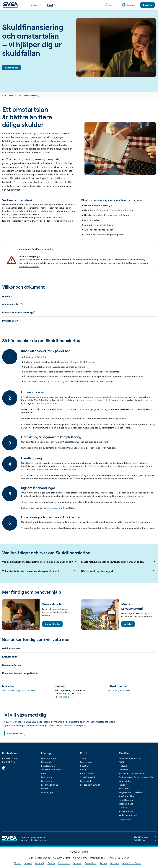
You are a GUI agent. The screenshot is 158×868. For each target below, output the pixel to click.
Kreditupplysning (50, 785)
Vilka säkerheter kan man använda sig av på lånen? (40, 571)
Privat (12, 95)
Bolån (83, 770)
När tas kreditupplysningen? (119, 571)
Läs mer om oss (15, 733)
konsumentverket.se (29, 266)
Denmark (40, 863)
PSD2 (122, 762)
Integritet (124, 785)
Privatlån (85, 766)
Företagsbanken (49, 758)
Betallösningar (48, 766)
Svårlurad (124, 789)
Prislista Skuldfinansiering (18, 312)
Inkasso (45, 789)
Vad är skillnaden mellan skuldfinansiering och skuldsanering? (40, 561)
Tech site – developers (52, 770)
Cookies (123, 807)
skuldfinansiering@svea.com (18, 691)
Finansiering (47, 762)
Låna (19, 95)
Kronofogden (10, 657)
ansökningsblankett (105, 397)
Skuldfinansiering (89, 777)
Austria (103, 863)
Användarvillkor (127, 796)
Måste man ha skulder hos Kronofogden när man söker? (119, 561)
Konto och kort (88, 773)
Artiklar (128, 624)
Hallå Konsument (12, 648)
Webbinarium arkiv (128, 815)
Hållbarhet (124, 766)
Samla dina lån (52, 624)
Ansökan (8, 296)
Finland (18, 863)
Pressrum (124, 770)
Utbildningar (47, 792)
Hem (4, 95)
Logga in (148, 5)
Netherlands (64, 863)
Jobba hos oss (126, 811)
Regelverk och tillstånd (130, 792)
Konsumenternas (12, 665)
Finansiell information (130, 758)
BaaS (44, 773)
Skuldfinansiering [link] (32, 95)
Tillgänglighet (126, 804)
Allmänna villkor (13, 304)
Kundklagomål (126, 800)
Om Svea (125, 753)
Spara (83, 758)
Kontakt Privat (9, 762)
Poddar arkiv (125, 819)
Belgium (77, 863)
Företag (46, 753)
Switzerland (91, 863)
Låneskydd (85, 781)
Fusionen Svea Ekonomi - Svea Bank (137, 777)
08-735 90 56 (64, 697)
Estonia (51, 863)
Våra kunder (125, 781)
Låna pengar (86, 762)
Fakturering (47, 781)
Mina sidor (52, 508)
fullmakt (59, 409)
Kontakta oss (11, 68)
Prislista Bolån (12, 321)
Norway (28, 863)
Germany (115, 863)
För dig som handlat (90, 785)
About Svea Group (132, 863)
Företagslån (47, 777)
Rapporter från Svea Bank (132, 773)
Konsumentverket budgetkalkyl (20, 673)
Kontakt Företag (10, 758)
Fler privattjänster (119, 691)
